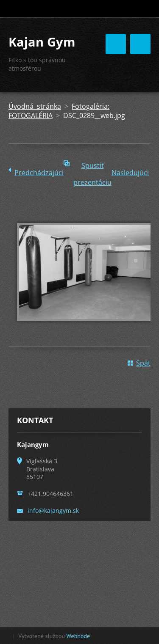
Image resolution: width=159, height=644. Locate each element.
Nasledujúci (130, 173)
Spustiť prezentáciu (92, 167)
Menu (140, 44)
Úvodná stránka (35, 106)
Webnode (78, 636)
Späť (143, 363)
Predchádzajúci (39, 173)
